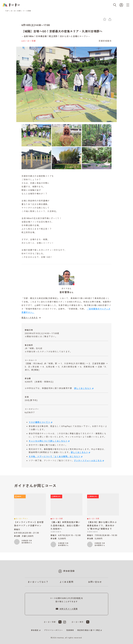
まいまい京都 (16, 11)
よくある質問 (66, 582)
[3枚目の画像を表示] (97, 135)
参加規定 (35, 630)
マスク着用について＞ (39, 422)
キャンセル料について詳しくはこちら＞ (48, 441)
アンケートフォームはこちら (88, 461)
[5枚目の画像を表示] (67, 158)
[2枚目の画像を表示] (67, 135)
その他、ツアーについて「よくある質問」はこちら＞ (55, 457)
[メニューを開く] (128, 5)
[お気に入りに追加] (105, 19)
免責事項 (70, 630)
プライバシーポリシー (54, 630)
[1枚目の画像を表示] (36, 135)
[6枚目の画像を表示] (97, 158)
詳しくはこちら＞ (83, 388)
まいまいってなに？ (38, 582)
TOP (7, 11)
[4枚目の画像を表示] (36, 158)
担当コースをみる (31, 318)
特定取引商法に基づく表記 (89, 630)
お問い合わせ (95, 582)
